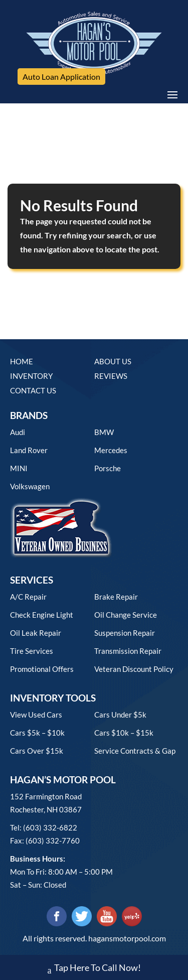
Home (22, 361)
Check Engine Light (42, 615)
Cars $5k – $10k (37, 733)
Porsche (108, 468)
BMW (104, 432)
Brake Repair (116, 597)
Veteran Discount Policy (134, 669)
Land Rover (29, 450)
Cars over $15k (37, 751)
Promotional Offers (42, 669)
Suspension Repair (125, 633)
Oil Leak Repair (36, 633)
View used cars (36, 715)
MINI (19, 468)
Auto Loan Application (61, 77)
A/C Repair (28, 597)
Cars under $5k (120, 715)
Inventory (31, 376)
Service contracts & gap (135, 751)
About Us (113, 361)
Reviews (111, 376)
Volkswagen (30, 486)
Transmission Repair (128, 651)
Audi (18, 432)
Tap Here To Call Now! (94, 969)
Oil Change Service (126, 615)
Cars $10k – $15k (124, 733)
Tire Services (32, 651)
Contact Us (33, 390)
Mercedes (111, 450)
